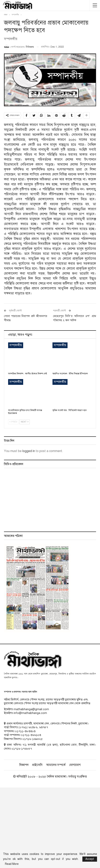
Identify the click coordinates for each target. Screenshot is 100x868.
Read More (12, 864)
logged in (29, 451)
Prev (13, 422)
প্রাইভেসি (37, 765)
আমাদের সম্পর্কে (56, 765)
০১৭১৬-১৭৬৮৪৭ (22, 749)
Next (25, 422)
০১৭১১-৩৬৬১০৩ (31, 735)
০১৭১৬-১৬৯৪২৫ (32, 739)
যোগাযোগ (75, 765)
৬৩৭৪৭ (43, 727)
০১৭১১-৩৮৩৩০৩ (25, 731)
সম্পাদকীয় (16, 345)
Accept (90, 859)
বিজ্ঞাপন (24, 765)
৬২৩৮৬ (33, 727)
